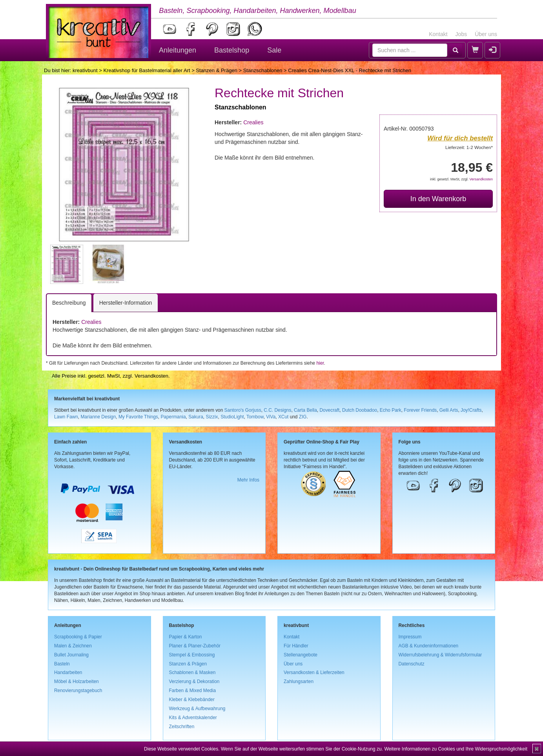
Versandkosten (481, 179)
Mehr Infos (248, 480)
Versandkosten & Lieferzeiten (314, 672)
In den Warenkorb (438, 199)
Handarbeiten (68, 672)
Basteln (62, 664)
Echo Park (391, 410)
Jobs (461, 34)
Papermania (173, 417)
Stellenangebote (301, 655)
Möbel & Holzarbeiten (77, 681)
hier (320, 363)
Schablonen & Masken (192, 672)
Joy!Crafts (471, 410)
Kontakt (438, 34)
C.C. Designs (277, 410)
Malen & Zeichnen (73, 646)
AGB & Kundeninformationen (429, 646)
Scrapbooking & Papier (78, 637)
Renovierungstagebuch (78, 691)
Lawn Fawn (66, 417)
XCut (283, 417)
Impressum (410, 637)
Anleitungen (178, 50)
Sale (274, 50)
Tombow (255, 417)
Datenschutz (412, 664)
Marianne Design (98, 417)
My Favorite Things (138, 417)
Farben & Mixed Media (193, 691)
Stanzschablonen (263, 70)
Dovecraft (329, 410)
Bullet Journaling (71, 655)
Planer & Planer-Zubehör (195, 646)
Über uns (486, 34)
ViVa (271, 417)
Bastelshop (232, 50)
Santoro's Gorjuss (243, 410)
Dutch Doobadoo (360, 410)
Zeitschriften (182, 727)
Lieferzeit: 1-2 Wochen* (469, 147)
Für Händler (296, 646)
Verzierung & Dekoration (194, 681)
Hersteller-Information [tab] (126, 303)
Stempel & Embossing (192, 655)
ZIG (303, 417)
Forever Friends (420, 410)
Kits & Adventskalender (193, 718)
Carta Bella (305, 410)
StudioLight (232, 417)
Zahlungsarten (299, 681)
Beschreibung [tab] (69, 303)
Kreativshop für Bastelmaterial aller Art (147, 70)
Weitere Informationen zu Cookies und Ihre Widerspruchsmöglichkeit (456, 749)
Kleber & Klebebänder (192, 700)
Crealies (253, 122)
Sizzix (212, 417)
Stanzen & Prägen (217, 70)
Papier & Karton (186, 637)
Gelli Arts (449, 410)
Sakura (196, 417)
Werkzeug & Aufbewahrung (197, 709)
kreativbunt (85, 70)
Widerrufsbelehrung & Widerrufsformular (440, 655)
